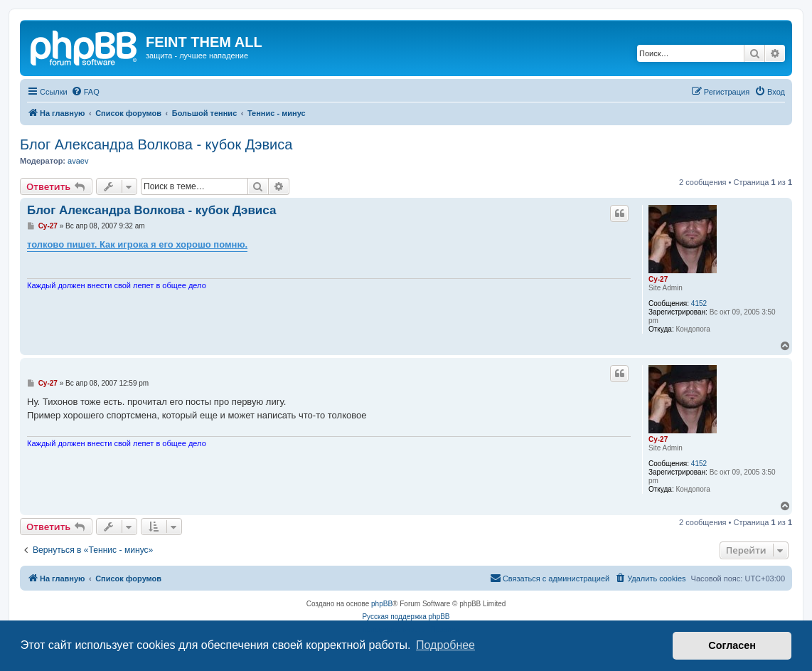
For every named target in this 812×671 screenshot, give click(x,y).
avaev (78, 161)
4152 (699, 303)
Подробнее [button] (445, 645)
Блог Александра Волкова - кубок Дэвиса (156, 144)
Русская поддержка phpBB (406, 617)
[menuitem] (85, 92)
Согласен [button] (732, 645)
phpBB (382, 604)
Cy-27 (658, 279)
